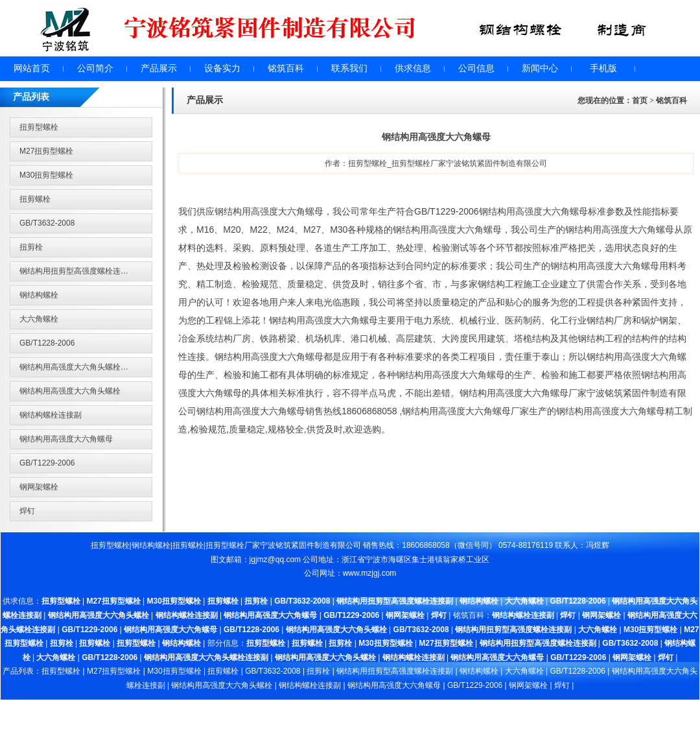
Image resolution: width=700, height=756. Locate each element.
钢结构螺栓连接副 (51, 415)
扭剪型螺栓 (39, 127)
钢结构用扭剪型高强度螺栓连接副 (78, 271)
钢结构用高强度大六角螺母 (66, 439)
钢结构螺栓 (39, 295)
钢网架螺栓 (39, 487)
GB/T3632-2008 (47, 223)
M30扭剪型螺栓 (46, 175)
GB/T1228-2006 (47, 343)
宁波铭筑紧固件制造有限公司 (310, 545)
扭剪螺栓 (35, 199)
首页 (640, 100)
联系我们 (349, 68)
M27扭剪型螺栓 (46, 151)
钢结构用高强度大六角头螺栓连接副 (82, 367)
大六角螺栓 (39, 319)
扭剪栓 (31, 247)
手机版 (603, 68)
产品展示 (159, 68)
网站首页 (32, 68)
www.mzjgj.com (370, 573)
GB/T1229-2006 (47, 463)
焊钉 (27, 511)
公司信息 (476, 68)
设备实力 (222, 68)
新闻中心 (540, 68)
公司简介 (95, 68)
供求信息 (413, 68)
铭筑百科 (286, 68)
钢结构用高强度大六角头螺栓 (70, 391)
